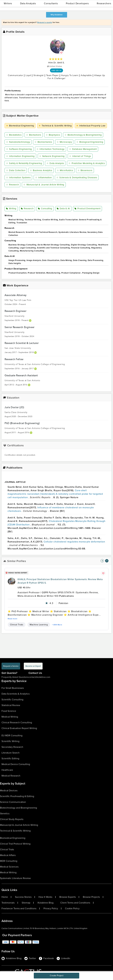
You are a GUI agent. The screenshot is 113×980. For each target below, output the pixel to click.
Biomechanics (43, 142)
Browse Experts (68, 897)
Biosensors (85, 170)
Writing (11, 209)
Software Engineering (19, 149)
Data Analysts (28, 3)
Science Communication (13, 802)
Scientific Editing (10, 758)
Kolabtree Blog (46, 903)
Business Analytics (41, 170)
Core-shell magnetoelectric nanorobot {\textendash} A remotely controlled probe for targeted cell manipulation (55, 494)
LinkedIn (63, 958)
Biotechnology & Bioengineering (83, 135)
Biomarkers (34, 135)
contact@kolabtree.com (39, 677)
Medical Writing (10, 717)
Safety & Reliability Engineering (24, 163)
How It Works (45, 897)
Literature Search (11, 753)
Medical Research (11, 776)
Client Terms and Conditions (75, 903)
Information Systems (18, 177)
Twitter (30, 958)
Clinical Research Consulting (17, 722)
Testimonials (8, 903)
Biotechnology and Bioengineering (18, 808)
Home (5, 897)
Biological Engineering (90, 142)
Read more (13, 619)
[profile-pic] (12, 581)
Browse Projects (91, 897)
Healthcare (7, 770)
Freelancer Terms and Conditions (19, 908)
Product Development (87, 209)
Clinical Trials (17, 625)
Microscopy (64, 142)
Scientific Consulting (12, 699)
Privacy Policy (51, 908)
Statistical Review (11, 705)
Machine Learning (39, 625)
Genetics (5, 813)
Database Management (83, 149)
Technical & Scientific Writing (55, 126)
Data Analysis (55, 163)
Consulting (45, 209)
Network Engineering (52, 156)
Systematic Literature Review (15, 878)
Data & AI (63, 209)
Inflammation (43, 177)
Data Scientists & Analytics (16, 694)
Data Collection (16, 170)
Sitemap (26, 903)
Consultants (51, 3)
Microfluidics (65, 170)
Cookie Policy (72, 908)
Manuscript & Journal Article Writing (44, 185)
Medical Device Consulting (16, 764)
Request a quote (45, 22)
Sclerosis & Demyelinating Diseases (77, 177)
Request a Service (11, 666)
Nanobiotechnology (18, 142)
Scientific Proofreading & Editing (17, 796)
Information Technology (51, 149)
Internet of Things (80, 156)
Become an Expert (33, 666)
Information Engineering (20, 156)
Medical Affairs (8, 855)
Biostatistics (14, 135)
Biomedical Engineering (20, 126)
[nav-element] (102, 561)
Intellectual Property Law (91, 126)
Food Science (9, 711)
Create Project (57, 976)
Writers (8, 3)
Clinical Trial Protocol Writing (15, 844)
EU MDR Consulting (12, 735)
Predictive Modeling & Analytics (87, 163)
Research (12, 185)
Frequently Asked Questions (15, 677)
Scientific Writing (10, 741)
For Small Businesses (13, 688)
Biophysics (53, 135)
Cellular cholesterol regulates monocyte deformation (74, 542)
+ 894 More (57, 625)
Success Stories (23, 897)
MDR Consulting (9, 861)
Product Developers (77, 3)
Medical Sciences (9, 867)
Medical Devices (9, 790)
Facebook (46, 958)
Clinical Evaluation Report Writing (19, 728)
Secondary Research (12, 747)
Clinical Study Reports (12, 819)
